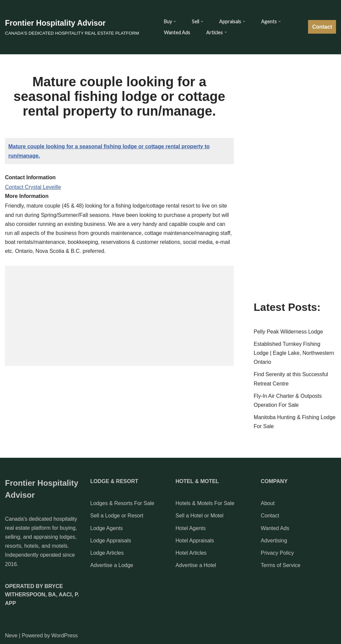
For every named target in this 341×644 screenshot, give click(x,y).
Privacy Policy (277, 553)
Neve (11, 636)
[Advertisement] (119, 316)
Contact (322, 27)
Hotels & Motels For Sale (205, 503)
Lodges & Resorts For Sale (122, 503)
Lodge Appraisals (111, 541)
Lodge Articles (107, 553)
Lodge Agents (107, 528)
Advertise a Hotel (196, 565)
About (268, 503)
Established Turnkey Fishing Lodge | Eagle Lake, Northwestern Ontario (294, 353)
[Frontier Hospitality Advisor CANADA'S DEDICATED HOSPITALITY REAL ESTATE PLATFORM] (72, 27)
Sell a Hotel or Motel (199, 516)
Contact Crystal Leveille (33, 187)
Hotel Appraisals (195, 541)
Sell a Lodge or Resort (117, 516)
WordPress (64, 636)
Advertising (274, 541)
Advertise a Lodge (112, 565)
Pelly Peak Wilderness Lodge (288, 332)
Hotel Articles (191, 553)
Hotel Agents (191, 528)
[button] (175, 21)
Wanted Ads (177, 32)
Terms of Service (281, 565)
